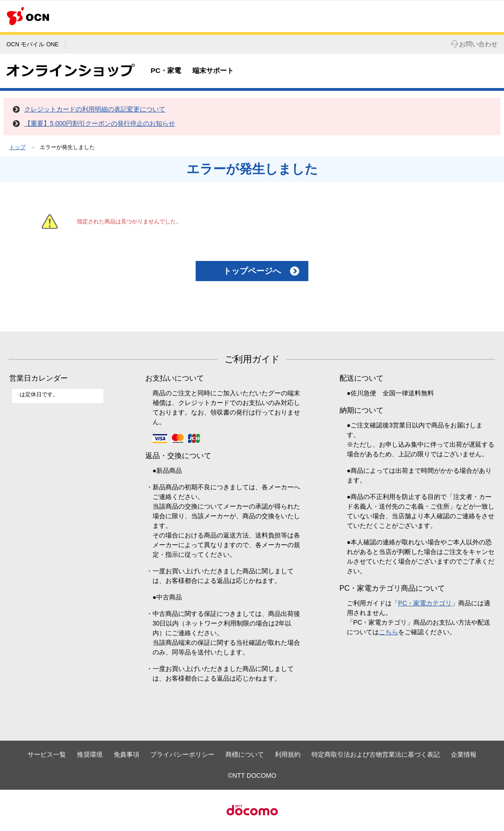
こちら (389, 632)
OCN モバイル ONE (33, 44)
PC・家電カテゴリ (425, 603)
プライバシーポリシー (182, 754)
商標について (245, 754)
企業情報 (464, 754)
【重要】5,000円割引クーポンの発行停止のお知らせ (100, 123)
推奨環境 (90, 754)
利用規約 (288, 754)
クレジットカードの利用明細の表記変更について (95, 109)
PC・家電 (166, 70)
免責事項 (126, 754)
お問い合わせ (475, 44)
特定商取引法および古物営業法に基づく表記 (376, 754)
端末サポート (213, 70)
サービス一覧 (47, 754)
